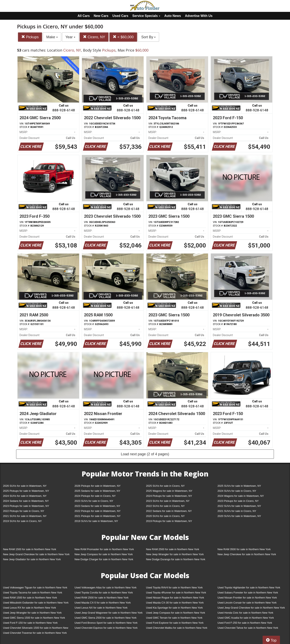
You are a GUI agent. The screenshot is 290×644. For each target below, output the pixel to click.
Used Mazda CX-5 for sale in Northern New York (103, 603)
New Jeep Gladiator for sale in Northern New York (32, 559)
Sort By (148, 37)
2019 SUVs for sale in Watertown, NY (96, 521)
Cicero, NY (94, 37)
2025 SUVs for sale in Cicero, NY (165, 486)
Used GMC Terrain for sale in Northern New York (174, 618)
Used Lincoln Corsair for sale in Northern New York (247, 603)
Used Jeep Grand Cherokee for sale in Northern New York (251, 608)
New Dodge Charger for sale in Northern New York (104, 559)
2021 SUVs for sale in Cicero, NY (237, 511)
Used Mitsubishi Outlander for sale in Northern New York (36, 603)
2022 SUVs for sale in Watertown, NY (239, 506)
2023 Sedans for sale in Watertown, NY (97, 506)
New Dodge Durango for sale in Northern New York (176, 559)
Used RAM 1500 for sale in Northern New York (30, 598)
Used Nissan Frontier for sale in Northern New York (247, 598)
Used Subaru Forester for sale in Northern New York (248, 593)
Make (52, 37)
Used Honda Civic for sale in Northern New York (245, 613)
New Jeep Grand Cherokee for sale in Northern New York (36, 554)
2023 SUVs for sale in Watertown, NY (168, 501)
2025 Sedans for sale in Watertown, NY (97, 491)
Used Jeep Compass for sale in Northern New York (176, 613)
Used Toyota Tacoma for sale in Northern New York (33, 593)
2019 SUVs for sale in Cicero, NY (22, 521)
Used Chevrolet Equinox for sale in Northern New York (106, 628)
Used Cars (120, 16)
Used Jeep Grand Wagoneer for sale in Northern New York (109, 613)
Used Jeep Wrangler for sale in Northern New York (32, 613)
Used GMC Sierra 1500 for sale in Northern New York (34, 618)
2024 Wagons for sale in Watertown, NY (241, 496)
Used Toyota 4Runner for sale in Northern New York (176, 593)
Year (70, 37)
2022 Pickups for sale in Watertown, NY (98, 511)
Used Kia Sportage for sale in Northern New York (174, 608)
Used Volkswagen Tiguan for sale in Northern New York (35, 588)
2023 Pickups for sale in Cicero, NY (238, 501)
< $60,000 (123, 37)
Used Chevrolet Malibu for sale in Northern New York (177, 628)
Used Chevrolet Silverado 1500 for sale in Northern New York (36, 629)
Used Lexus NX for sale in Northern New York (101, 608)
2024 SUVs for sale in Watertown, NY (25, 496)
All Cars (84, 16)
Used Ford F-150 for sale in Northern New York (30, 623)
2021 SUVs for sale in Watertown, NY (25, 516)
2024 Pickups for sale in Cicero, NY (95, 496)
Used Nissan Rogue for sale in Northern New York (175, 598)
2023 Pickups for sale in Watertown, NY (26, 506)
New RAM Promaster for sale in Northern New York (104, 549)
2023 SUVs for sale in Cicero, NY (94, 501)
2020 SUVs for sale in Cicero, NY (165, 516)
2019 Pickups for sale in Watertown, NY (169, 521)
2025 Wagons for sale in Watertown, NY (169, 491)
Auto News (173, 16)
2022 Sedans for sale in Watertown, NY (169, 511)
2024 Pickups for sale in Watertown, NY (169, 496)
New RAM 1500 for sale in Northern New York (30, 549)
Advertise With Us (199, 16)
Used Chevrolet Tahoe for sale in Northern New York (248, 628)
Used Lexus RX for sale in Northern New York (30, 608)
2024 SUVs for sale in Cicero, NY (237, 491)
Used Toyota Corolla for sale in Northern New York (104, 593)
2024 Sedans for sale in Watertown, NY (26, 501)
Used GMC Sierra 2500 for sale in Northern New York (106, 618)
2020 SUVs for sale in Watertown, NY (239, 516)
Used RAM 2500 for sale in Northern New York (101, 598)
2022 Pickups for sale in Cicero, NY (24, 511)
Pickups (30, 37)
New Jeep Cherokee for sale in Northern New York (247, 554)
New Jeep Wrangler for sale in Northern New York (175, 554)
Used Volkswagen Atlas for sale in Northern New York (106, 588)
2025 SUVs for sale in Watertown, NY (239, 486)
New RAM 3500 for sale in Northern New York (244, 549)
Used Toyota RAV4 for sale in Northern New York (174, 588)
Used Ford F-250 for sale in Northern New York (245, 623)
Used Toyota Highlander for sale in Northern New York (249, 588)
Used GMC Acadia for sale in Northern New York (246, 618)
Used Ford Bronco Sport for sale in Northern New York (106, 623)
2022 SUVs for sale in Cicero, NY (165, 506)
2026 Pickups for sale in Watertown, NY (98, 486)
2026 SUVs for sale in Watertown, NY (25, 486)
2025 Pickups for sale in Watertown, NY (26, 491)
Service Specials (146, 16)
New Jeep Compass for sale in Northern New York (104, 554)
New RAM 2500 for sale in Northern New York (173, 549)
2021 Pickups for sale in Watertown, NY (98, 516)
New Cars (101, 16)
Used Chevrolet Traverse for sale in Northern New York (35, 633)
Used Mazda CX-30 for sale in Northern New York (175, 603)
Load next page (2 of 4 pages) (145, 454)
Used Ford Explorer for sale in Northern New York (175, 623)
